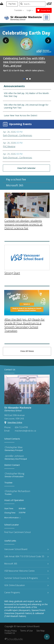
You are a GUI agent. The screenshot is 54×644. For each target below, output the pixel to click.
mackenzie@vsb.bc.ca (25, 431)
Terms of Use (26, 631)
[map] (2, 4)
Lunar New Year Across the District (21, 115)
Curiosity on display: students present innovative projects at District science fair (23, 196)
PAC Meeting (9, 146)
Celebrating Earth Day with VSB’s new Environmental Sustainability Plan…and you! (24, 62)
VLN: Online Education (26, 585)
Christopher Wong (14, 473)
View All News (27, 351)
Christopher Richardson (17, 491)
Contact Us (10, 633)
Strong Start (12, 245)
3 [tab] (30, 79)
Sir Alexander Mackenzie (26, 17)
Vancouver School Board (26, 549)
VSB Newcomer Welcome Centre (26, 571)
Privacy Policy (11, 631)
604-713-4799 (21, 427)
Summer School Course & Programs (26, 578)
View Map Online (15, 422)
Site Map (41, 631)
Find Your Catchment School (17, 532)
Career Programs (26, 592)
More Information (12, 518)
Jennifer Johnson (14, 456)
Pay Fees (12, 4)
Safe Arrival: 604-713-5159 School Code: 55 (26, 556)
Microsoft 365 (15, 189)
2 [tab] (27, 79)
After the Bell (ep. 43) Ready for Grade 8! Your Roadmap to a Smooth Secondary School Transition (25, 297)
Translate (19, 10)
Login (30, 10)
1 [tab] (24, 79)
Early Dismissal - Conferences (18, 135)
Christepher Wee (14, 447)
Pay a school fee (16, 184)
